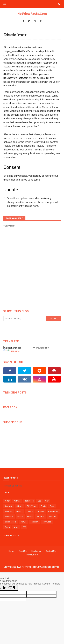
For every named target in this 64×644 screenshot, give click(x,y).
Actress (17, 501)
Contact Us (51, 551)
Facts (43, 506)
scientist (52, 516)
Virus (16, 527)
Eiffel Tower (32, 506)
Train (7, 527)
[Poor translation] (12, 588)
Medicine (9, 516)
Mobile (20, 516)
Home (11, 551)
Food (52, 506)
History (19, 511)
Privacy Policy (32, 555)
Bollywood (29, 501)
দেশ (24, 527)
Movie (30, 516)
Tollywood (47, 522)
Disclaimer (36, 551)
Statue (23, 522)
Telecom (34, 522)
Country (9, 506)
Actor (7, 501)
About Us (23, 551)
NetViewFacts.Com (32, 13)
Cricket (19, 506)
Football (9, 511)
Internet (41, 511)
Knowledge (53, 511)
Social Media (11, 522)
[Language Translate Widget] (19, 348)
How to (30, 511)
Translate (12, 351)
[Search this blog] (25, 319)
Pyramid (40, 516)
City (47, 501)
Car (39, 501)
